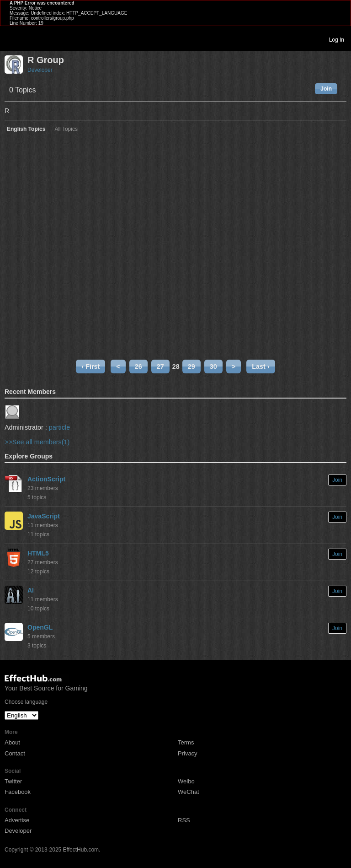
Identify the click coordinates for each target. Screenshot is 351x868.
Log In (337, 40)
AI (31, 590)
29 (191, 367)
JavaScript (44, 516)
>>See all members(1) (37, 442)
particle (59, 427)
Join (326, 89)
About (12, 742)
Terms (186, 742)
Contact (15, 753)
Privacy (188, 753)
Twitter (13, 781)
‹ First (90, 367)
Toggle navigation (11, 39)
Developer (40, 70)
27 (160, 367)
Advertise (17, 820)
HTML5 (38, 553)
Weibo (186, 781)
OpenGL (40, 627)
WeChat (189, 792)
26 (138, 367)
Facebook (18, 792)
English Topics (26, 129)
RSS (184, 820)
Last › (261, 367)
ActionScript (46, 479)
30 (213, 367)
